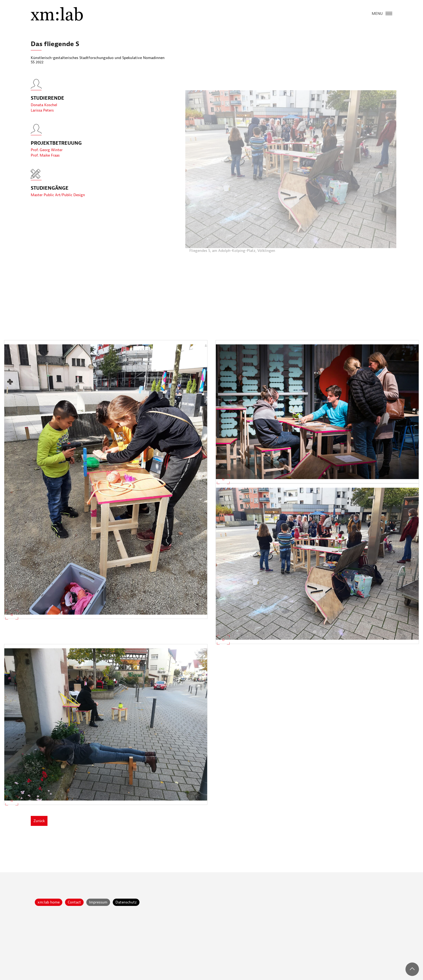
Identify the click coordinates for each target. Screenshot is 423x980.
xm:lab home (49, 902)
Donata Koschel (44, 109)
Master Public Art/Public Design (58, 195)
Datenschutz (126, 902)
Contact (74, 902)
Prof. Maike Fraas (45, 160)
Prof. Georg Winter (47, 154)
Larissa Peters (42, 115)
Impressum (98, 902)
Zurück (39, 821)
